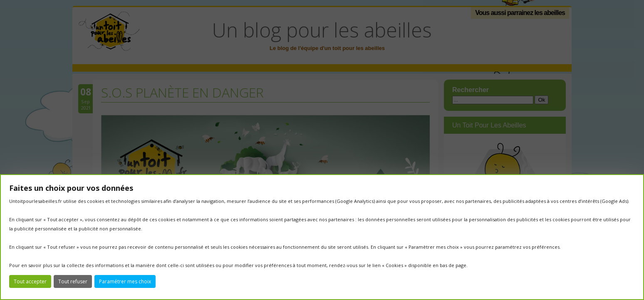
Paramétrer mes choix (125, 281)
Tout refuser (73, 281)
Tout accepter (30, 281)
